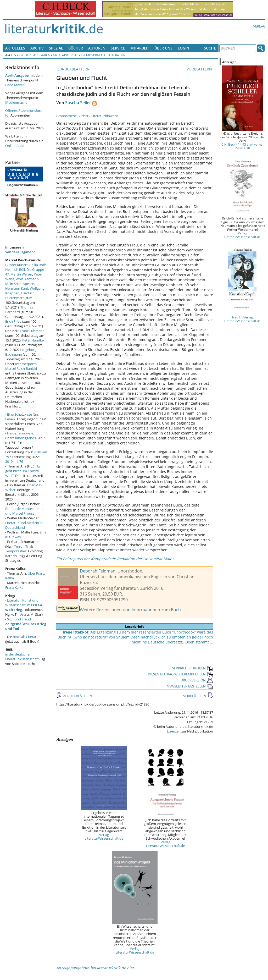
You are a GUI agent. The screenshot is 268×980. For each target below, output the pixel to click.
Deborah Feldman (98, 571)
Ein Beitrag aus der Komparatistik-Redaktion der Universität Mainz (115, 559)
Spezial (56, 48)
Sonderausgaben (19, 252)
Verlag (259, 26)
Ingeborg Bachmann (21, 352)
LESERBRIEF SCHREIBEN (191, 668)
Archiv (37, 48)
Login (183, 48)
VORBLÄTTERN (200, 69)
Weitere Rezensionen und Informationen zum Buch (130, 610)
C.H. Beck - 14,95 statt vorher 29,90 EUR (243, 146)
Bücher (76, 48)
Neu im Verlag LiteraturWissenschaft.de (242, 319)
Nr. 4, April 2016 (66, 55)
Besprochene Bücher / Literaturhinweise (87, 116)
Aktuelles (15, 48)
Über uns (163, 48)
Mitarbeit (140, 48)
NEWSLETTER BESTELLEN (190, 686)
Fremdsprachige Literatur (103, 55)
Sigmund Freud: (26, 624)
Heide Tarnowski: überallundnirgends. (21, 436)
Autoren (97, 48)
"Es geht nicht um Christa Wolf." (23, 471)
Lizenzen (174, 731)
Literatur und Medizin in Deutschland (24, 525)
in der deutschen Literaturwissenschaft (22, 657)
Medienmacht (16, 102)
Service (118, 48)
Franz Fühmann (32, 331)
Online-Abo (14, 146)
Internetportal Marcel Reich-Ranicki (21, 366)
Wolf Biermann (27, 279)
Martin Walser (21, 274)
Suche (210, 48)
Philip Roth (38, 265)
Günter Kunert (16, 265)
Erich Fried (13, 321)
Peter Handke (33, 340)
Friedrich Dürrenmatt (20, 295)
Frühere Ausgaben (35, 55)
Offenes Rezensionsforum (25, 111)
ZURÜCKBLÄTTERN (73, 69)
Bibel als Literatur (26, 637)
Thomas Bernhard (19, 310)
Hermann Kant (17, 288)
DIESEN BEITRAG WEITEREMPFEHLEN (180, 674)
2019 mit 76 (14, 461)
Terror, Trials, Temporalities (20, 549)
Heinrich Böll (15, 269)
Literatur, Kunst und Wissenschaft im (24, 605)
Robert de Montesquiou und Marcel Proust (24, 511)
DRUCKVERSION (197, 680)
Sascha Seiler (78, 103)
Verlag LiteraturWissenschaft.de (104, 836)
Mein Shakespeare (19, 284)
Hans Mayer (15, 85)
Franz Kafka (14, 587)
